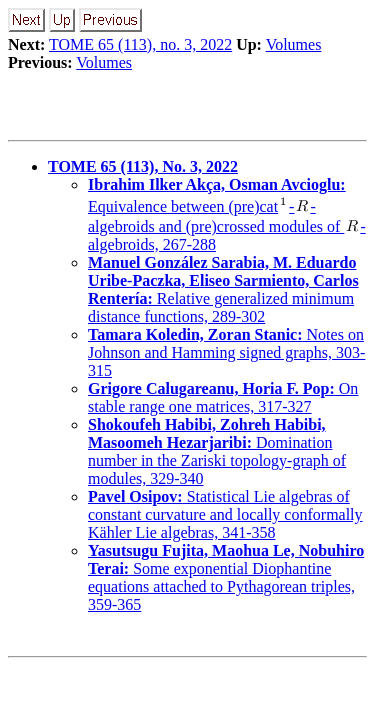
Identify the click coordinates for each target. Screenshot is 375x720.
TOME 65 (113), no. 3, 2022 (140, 44)
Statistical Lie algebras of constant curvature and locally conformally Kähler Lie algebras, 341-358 (225, 514)
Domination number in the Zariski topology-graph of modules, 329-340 (217, 451)
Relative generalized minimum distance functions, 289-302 (223, 289)
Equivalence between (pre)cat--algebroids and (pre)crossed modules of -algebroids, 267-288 (227, 214)
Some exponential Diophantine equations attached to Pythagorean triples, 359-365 (226, 577)
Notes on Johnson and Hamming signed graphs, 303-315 (226, 352)
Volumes (294, 44)
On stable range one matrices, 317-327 (223, 397)
